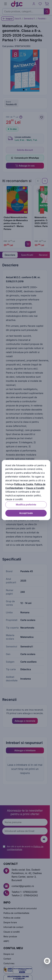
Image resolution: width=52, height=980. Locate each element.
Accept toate (26, 513)
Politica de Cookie (24, 484)
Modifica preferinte (26, 505)
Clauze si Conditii (35, 488)
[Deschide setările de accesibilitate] (47, 961)
